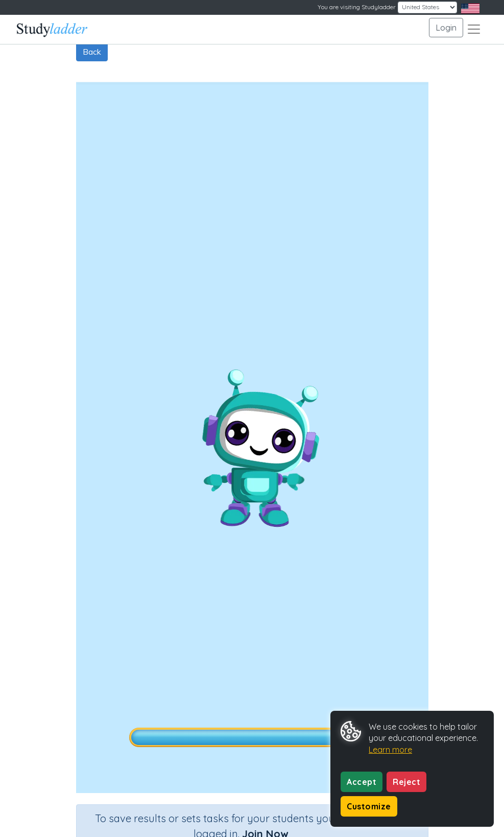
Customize (369, 806)
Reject (406, 782)
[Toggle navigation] (474, 29)
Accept (362, 782)
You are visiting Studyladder (357, 7)
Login (446, 28)
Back (92, 52)
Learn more (390, 750)
